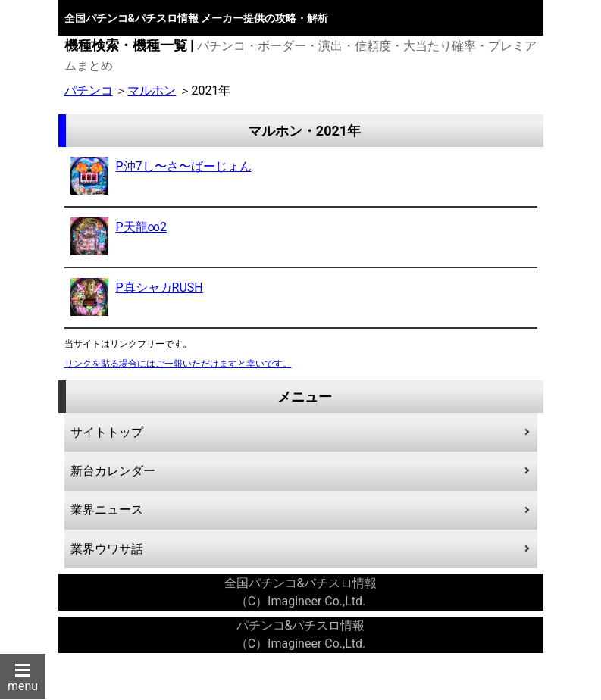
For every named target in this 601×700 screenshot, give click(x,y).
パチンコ (89, 91)
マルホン (152, 91)
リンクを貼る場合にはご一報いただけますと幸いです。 (178, 364)
